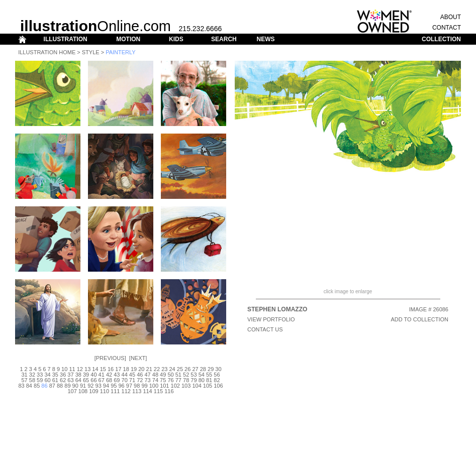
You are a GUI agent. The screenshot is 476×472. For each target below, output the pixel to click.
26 (187, 369)
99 (144, 386)
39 (86, 375)
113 (137, 391)
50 (170, 375)
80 (202, 380)
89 (67, 386)
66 (93, 380)
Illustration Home (47, 52)
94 (106, 386)
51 (178, 375)
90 (75, 386)
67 (102, 380)
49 (163, 375)
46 (140, 375)
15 (103, 369)
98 (137, 386)
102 (175, 386)
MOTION (128, 39)
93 (99, 386)
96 (121, 386)
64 (78, 380)
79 (194, 380)
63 (70, 380)
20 (141, 369)
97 (129, 386)
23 (164, 369)
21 (149, 369)
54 (202, 375)
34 (47, 375)
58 (32, 380)
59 (40, 380)
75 (163, 380)
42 (109, 375)
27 (195, 369)
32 (32, 375)
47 (147, 375)
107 (72, 391)
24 (172, 369)
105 (208, 386)
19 (134, 369)
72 (140, 380)
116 (169, 391)
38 (78, 375)
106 (218, 386)
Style (91, 52)
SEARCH (224, 39)
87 (52, 386)
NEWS (265, 39)
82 (217, 380)
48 (155, 375)
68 (109, 380)
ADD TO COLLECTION (419, 319)
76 (170, 380)
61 (55, 380)
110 (105, 391)
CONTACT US (265, 329)
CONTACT (447, 28)
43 (117, 375)
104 (197, 386)
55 (209, 375)
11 (72, 369)
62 (63, 380)
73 (147, 380)
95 (114, 386)
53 (194, 375)
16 (111, 369)
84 (29, 386)
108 (83, 391)
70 (125, 380)
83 (21, 386)
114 (147, 391)
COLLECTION (441, 39)
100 (154, 386)
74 (155, 380)
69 (117, 380)
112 (126, 391)
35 (55, 375)
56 (217, 375)
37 (70, 375)
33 (40, 375)
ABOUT (451, 17)
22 (157, 369)
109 (93, 391)
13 (87, 369)
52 (186, 375)
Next (138, 358)
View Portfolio (271, 319)
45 (132, 375)
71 (132, 380)
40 (93, 375)
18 (126, 369)
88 (60, 386)
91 (83, 386)
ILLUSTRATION (66, 39)
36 (63, 375)
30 (218, 369)
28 (203, 369)
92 (90, 386)
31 (24, 375)
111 (115, 391)
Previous (110, 358)
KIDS (176, 39)
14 (95, 369)
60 (47, 380)
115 (158, 391)
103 (186, 386)
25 (180, 369)
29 (211, 369)
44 (125, 375)
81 (209, 380)
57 (24, 380)
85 (37, 386)
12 (80, 369)
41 (102, 375)
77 (178, 380)
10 (64, 369)
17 (118, 369)
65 (86, 380)
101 (164, 386)
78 (186, 380)
